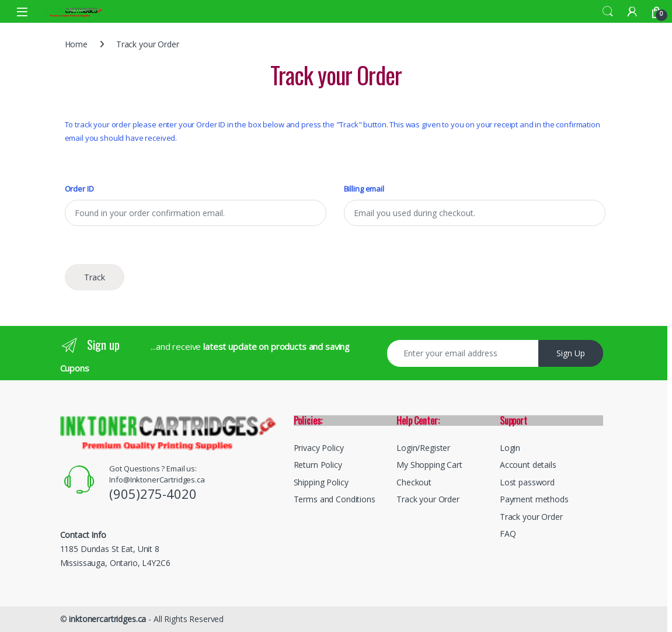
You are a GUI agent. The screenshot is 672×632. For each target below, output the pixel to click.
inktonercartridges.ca (107, 619)
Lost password (527, 482)
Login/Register (423, 448)
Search (608, 12)
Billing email (364, 189)
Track (95, 277)
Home (76, 44)
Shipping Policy (321, 482)
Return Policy (318, 465)
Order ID (79, 189)
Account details (528, 465)
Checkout (414, 482)
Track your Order (428, 499)
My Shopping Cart (429, 465)
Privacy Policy (319, 448)
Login (510, 448)
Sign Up (571, 353)
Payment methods (534, 499)
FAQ (508, 534)
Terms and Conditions (335, 499)
